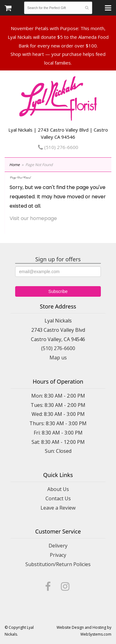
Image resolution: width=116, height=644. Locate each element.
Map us (58, 358)
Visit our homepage (33, 218)
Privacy (58, 555)
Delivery (58, 546)
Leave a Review (58, 508)
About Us (58, 489)
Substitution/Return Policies (58, 564)
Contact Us (58, 498)
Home (15, 165)
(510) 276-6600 (58, 147)
